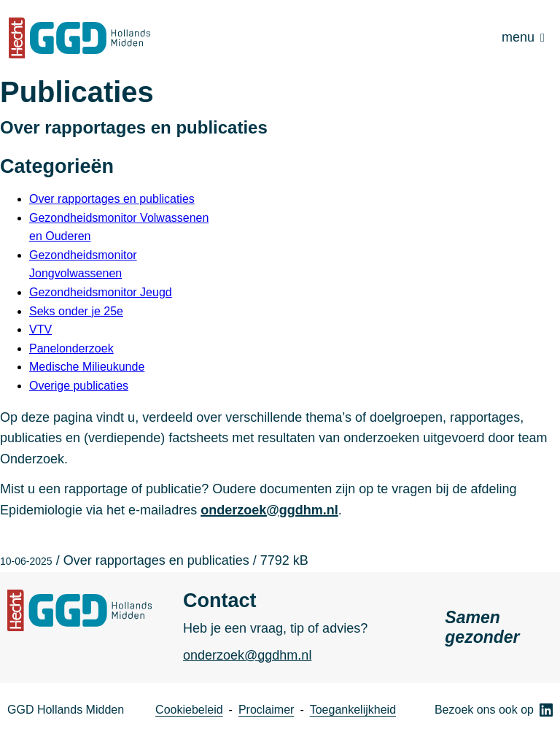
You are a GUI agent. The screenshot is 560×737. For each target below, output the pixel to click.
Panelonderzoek (71, 348)
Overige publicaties (79, 386)
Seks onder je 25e (76, 311)
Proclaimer (266, 710)
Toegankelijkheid (353, 710)
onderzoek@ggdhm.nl (269, 510)
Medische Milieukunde (87, 367)
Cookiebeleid (189, 710)
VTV (40, 329)
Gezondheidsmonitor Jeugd (101, 292)
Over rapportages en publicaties (112, 199)
